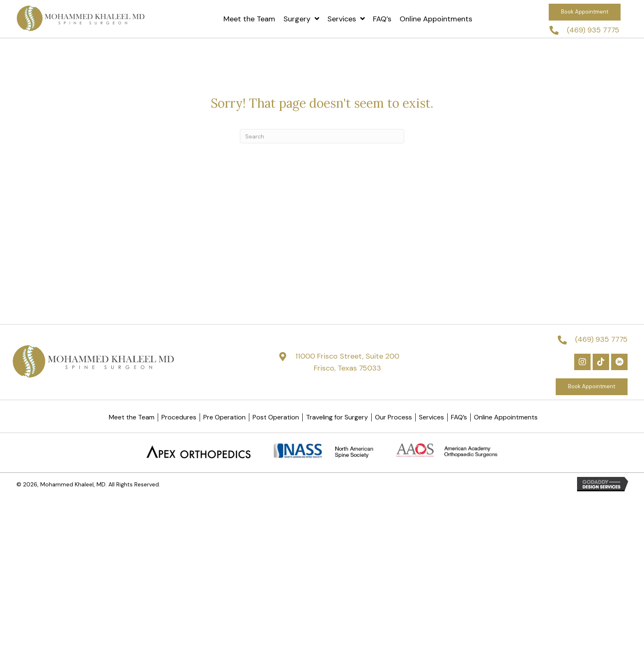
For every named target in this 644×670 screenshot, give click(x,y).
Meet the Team (132, 417)
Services (431, 417)
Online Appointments (506, 417)
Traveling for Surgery (337, 417)
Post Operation (276, 417)
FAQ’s (459, 417)
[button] (585, 12)
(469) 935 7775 (593, 30)
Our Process (393, 417)
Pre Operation (224, 417)
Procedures (179, 417)
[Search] (322, 136)
